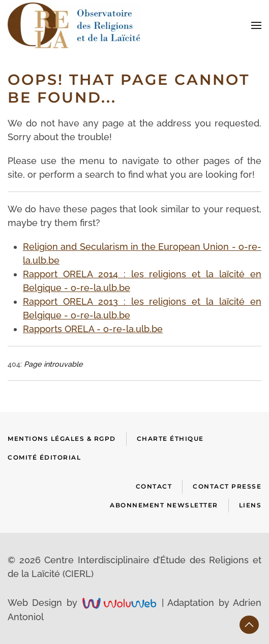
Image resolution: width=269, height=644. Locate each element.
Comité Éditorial (44, 457)
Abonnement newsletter (164, 505)
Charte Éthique (170, 439)
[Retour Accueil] (74, 25)
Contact (154, 486)
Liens (250, 505)
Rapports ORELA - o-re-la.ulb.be (93, 329)
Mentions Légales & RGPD (62, 439)
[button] (256, 25)
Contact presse (227, 486)
